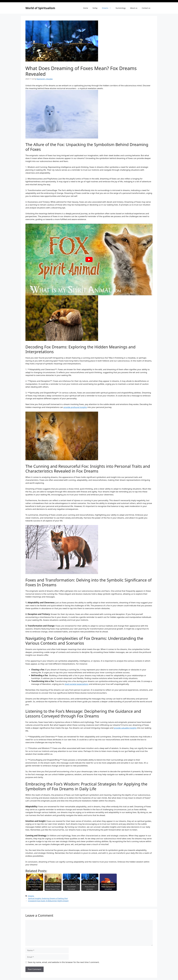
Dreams (108, 8)
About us (134, 8)
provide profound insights (75, 407)
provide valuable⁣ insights (125, 728)
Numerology (121, 8)
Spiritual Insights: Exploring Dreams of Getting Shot (48, 898)
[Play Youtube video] (89, 260)
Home (86, 8)
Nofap (95, 8)
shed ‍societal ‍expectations (77, 684)
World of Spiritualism (40, 8)
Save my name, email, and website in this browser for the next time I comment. (64, 962)
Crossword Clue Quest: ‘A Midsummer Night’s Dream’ (48, 901)
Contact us (146, 8)
